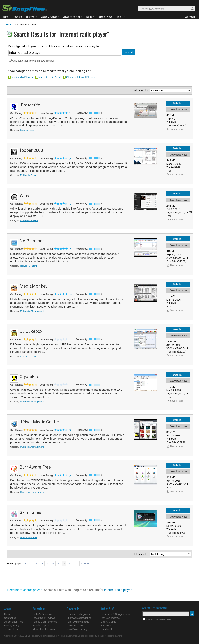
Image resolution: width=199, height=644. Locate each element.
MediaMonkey (34, 286)
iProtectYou (31, 105)
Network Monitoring (29, 266)
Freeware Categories (78, 614)
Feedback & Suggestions (115, 614)
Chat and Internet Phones (81, 77)
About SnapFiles (14, 622)
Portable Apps (41, 625)
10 (76, 564)
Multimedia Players (22, 77)
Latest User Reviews (44, 618)
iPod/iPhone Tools (29, 537)
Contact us (10, 618)
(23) (71, 294)
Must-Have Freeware (44, 629)
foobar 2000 (31, 150)
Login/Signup (109, 622)
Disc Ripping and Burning (32, 492)
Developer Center (111, 618)
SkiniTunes (30, 512)
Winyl (25, 196)
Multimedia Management (32, 311)
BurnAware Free (35, 467)
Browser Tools (27, 130)
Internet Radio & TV (50, 77)
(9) (70, 159)
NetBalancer (32, 241)
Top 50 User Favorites (45, 622)
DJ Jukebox (31, 331)
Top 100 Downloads (78, 622)
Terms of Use (12, 629)
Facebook (107, 629)
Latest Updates (75, 625)
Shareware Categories (79, 618)
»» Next (85, 564)
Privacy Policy (12, 625)
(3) (70, 430)
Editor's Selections (43, 614)
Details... (178, 103)
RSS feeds (107, 625)
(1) (70, 113)
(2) (70, 249)
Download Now (178, 109)
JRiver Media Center (39, 422)
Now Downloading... (78, 629)
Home (10, 25)
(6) (70, 475)
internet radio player (118, 590)
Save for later (177, 129)
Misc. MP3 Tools (28, 356)
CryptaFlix (29, 377)
